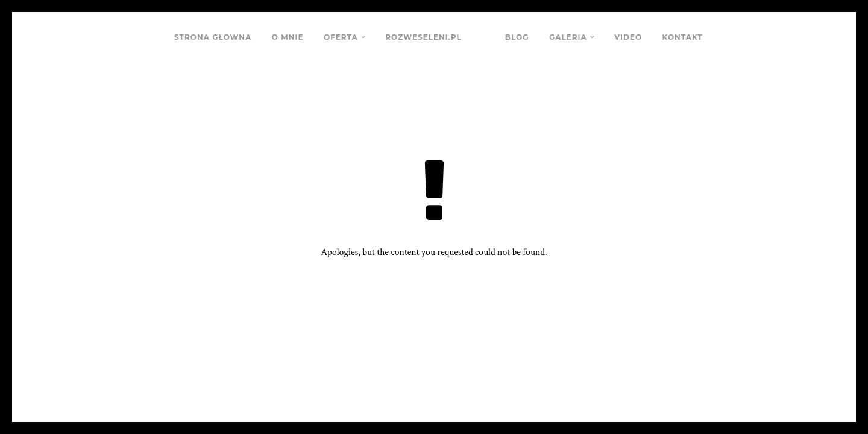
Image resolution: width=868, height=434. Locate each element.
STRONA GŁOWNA (213, 37)
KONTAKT (683, 37)
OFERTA (341, 37)
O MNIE (288, 37)
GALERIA (568, 37)
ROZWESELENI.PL (423, 37)
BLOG (517, 37)
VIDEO (628, 37)
